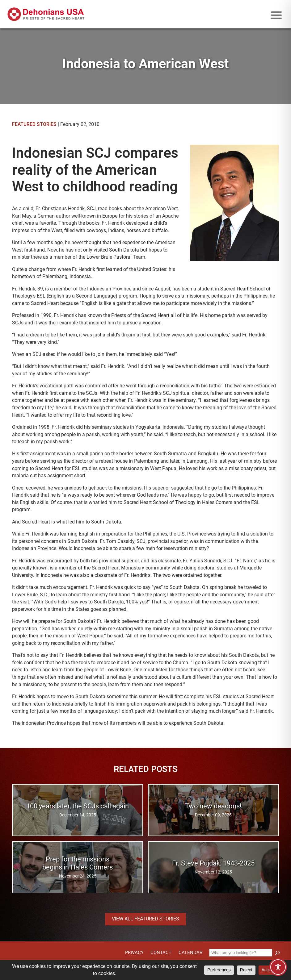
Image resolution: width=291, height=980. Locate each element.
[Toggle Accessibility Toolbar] (278, 967)
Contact (161, 953)
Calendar (190, 953)
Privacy (134, 953)
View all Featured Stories (145, 919)
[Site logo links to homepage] (46, 14)
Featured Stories (34, 124)
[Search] (277, 953)
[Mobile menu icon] (276, 15)
